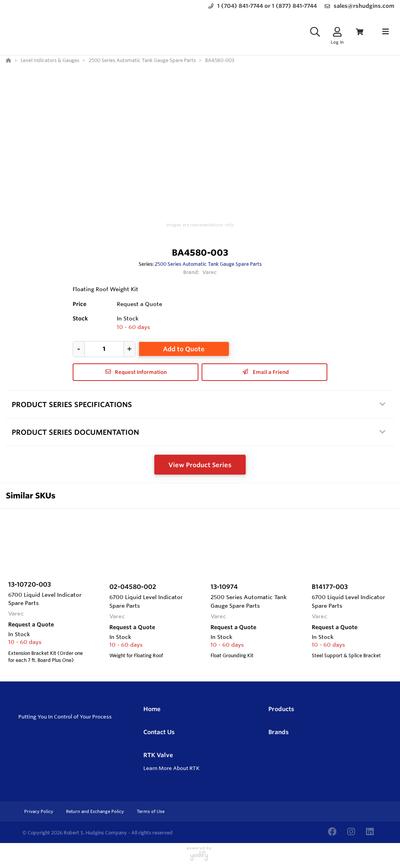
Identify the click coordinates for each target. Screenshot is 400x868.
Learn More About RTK (171, 768)
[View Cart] (360, 32)
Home (152, 709)
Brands (279, 732)
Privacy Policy (39, 811)
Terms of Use (151, 811)
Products (281, 709)
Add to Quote (184, 349)
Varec (210, 272)
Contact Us (159, 732)
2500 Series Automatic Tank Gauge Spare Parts (208, 264)
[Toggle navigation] (386, 32)
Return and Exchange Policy (96, 811)
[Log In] (337, 32)
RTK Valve (158, 755)
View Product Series (200, 465)
